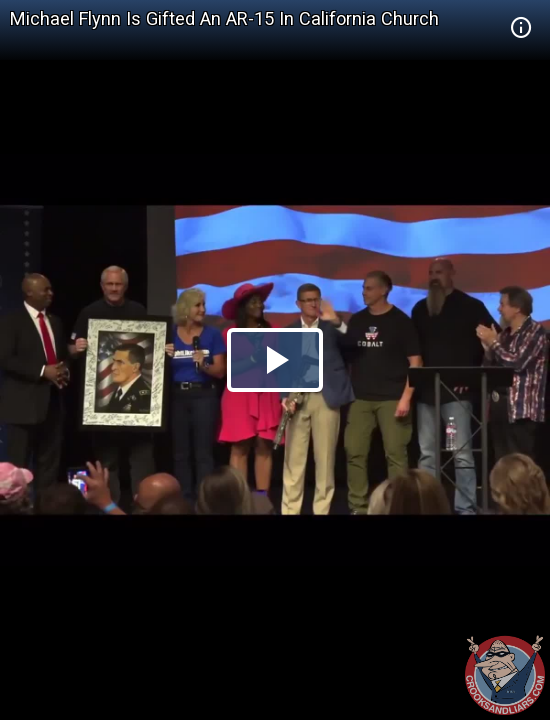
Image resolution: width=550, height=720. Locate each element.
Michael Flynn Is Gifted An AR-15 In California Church (224, 18)
